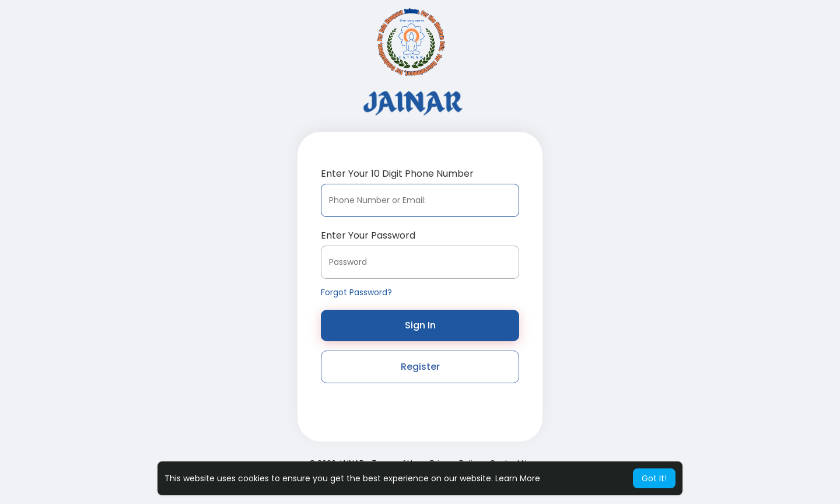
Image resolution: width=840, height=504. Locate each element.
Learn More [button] (518, 478)
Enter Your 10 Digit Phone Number (397, 174)
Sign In (420, 325)
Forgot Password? (356, 292)
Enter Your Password (368, 235)
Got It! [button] (654, 478)
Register (420, 367)
